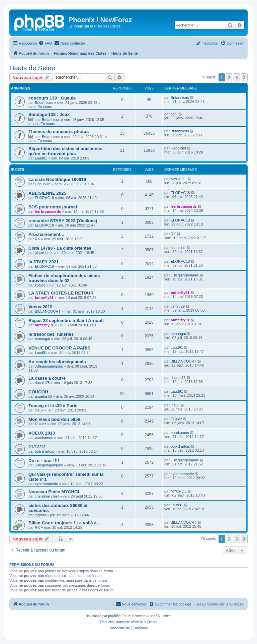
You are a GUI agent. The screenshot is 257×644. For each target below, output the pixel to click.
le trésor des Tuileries (51, 334)
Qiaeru (152, 622)
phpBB (113, 616)
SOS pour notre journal (53, 207)
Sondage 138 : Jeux (49, 114)
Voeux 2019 (40, 307)
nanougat (42, 339)
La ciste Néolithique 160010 (57, 179)
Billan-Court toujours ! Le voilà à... (64, 523)
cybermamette (47, 484)
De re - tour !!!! (44, 461)
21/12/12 (37, 447)
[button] (244, 77)
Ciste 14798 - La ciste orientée (60, 248)
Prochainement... (46, 234)
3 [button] (237, 77)
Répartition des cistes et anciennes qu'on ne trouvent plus (65, 151)
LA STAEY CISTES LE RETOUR (61, 293)
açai (174, 114)
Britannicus (44, 103)
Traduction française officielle (121, 622)
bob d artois (44, 451)
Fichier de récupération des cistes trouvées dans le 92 (64, 278)
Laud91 (41, 158)
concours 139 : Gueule (52, 98)
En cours (45, 107)
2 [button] (229, 77)
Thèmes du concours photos (59, 132)
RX (37, 239)
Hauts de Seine (32, 68)
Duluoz (40, 424)
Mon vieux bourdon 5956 (54, 419)
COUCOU (38, 392)
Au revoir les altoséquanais (57, 362)
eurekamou (44, 438)
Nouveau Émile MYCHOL (54, 492)
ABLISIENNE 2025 (47, 193)
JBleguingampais (185, 275)
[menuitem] (45, 43)
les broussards (48, 211)
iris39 (39, 410)
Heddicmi (178, 148)
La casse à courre (47, 378)
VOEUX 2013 (42, 433)
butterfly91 (44, 298)
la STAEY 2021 (44, 262)
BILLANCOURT (48, 311)
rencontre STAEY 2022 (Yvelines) (63, 221)
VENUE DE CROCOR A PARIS (59, 348)
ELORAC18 (44, 198)
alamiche (42, 253)
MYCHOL (179, 179)
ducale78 (42, 383)
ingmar (40, 515)
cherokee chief (47, 496)
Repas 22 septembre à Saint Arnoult (66, 320)
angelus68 (43, 396)
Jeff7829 (178, 306)
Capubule (43, 184)
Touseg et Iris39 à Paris (53, 406)
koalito (40, 285)
